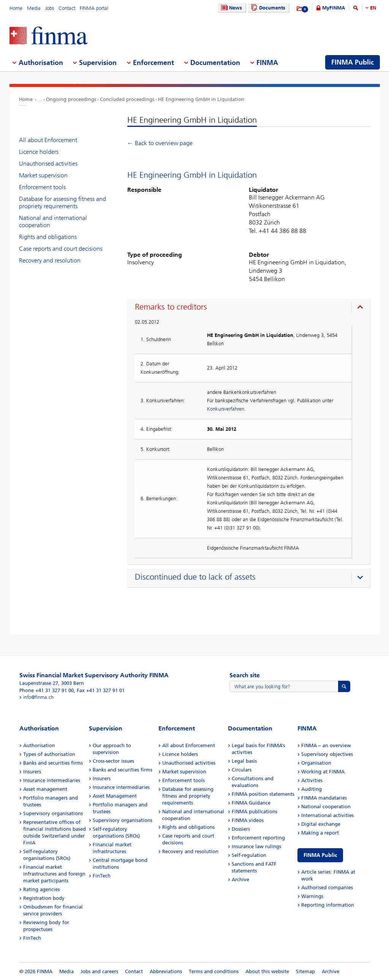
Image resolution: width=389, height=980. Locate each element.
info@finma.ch (38, 697)
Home (16, 8)
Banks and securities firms (53, 763)
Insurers (32, 772)
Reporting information (328, 905)
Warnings (312, 896)
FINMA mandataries (324, 798)
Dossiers (241, 829)
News (231, 8)
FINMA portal (94, 8)
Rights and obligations (48, 237)
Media (34, 8)
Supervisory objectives (327, 754)
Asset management (45, 789)
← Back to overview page (160, 143)
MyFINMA (334, 8)
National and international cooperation (53, 221)
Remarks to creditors (171, 307)
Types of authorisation (49, 754)
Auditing (312, 789)
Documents (267, 8)
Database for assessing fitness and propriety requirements (62, 202)
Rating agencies (41, 889)
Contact (67, 8)
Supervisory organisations (53, 813)
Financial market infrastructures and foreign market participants (54, 874)
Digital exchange (321, 824)
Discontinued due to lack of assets (195, 577)
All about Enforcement (48, 140)
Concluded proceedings (127, 99)
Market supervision (43, 175)
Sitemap (305, 971)
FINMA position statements (263, 794)
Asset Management (115, 796)
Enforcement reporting (258, 838)
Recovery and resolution (50, 260)
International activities (327, 815)
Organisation (316, 763)
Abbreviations (166, 971)
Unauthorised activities (48, 164)
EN (373, 8)
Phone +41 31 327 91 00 (47, 690)
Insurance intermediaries (52, 780)
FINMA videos (248, 820)
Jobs (50, 8)
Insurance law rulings (256, 846)
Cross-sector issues (113, 761)
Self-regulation (249, 855)
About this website (267, 971)
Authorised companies (327, 888)
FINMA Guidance (251, 803)
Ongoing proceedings (71, 99)
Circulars (242, 770)
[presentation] (251, 308)
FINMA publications (255, 812)
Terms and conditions (214, 971)
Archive (240, 880)
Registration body (44, 898)
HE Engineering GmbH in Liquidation (201, 99)
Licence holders (39, 152)
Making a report (320, 833)
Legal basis (244, 761)
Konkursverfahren (226, 409)
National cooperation (326, 807)
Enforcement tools (42, 187)
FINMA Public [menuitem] (353, 62)
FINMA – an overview (326, 745)
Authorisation (39, 745)
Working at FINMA (323, 772)
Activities (312, 780)
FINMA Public (320, 855)
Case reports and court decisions (61, 249)
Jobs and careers (99, 971)
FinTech (32, 938)
